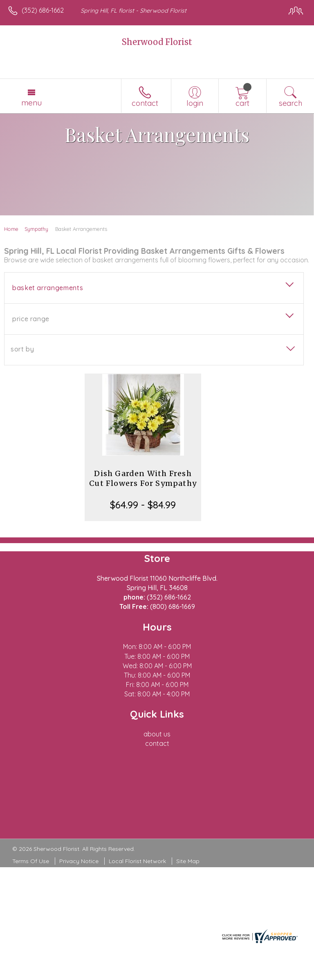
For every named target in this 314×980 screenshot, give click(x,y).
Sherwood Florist (157, 42)
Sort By (22, 349)
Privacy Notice (79, 861)
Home (11, 229)
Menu (31, 103)
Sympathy (36, 229)
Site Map (188, 861)
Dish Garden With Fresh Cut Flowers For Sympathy (143, 478)
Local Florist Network (137, 861)
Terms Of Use (31, 861)
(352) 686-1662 (43, 10)
